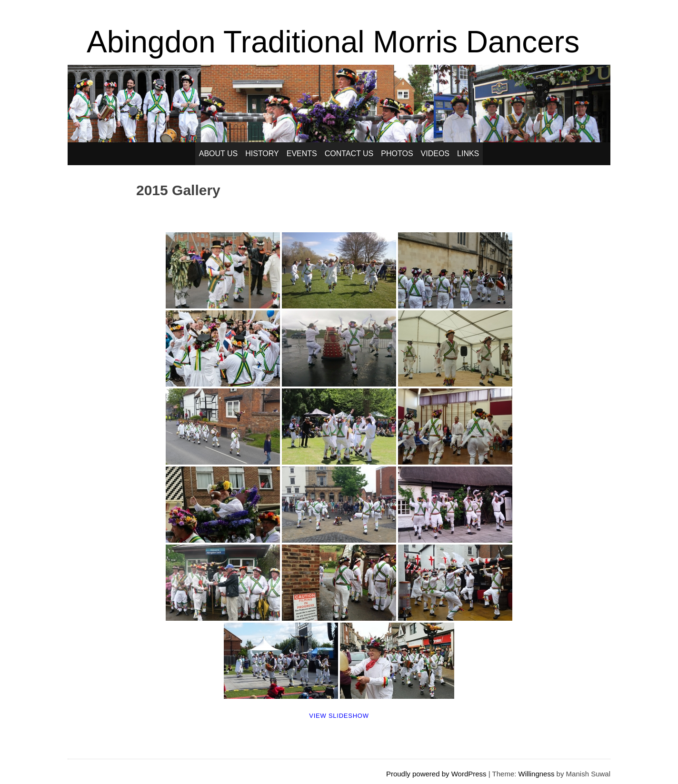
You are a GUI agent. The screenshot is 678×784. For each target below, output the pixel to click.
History (262, 154)
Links (468, 154)
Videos (435, 154)
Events (302, 154)
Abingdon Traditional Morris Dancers (333, 42)
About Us (219, 154)
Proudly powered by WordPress (436, 774)
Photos (397, 154)
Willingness (537, 774)
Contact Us (349, 154)
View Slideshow (339, 716)
